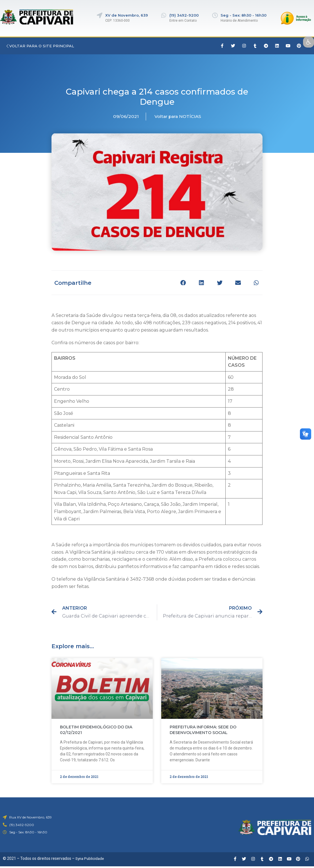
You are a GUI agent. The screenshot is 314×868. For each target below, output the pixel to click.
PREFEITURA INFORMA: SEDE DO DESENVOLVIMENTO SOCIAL (203, 731)
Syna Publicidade (91, 860)
